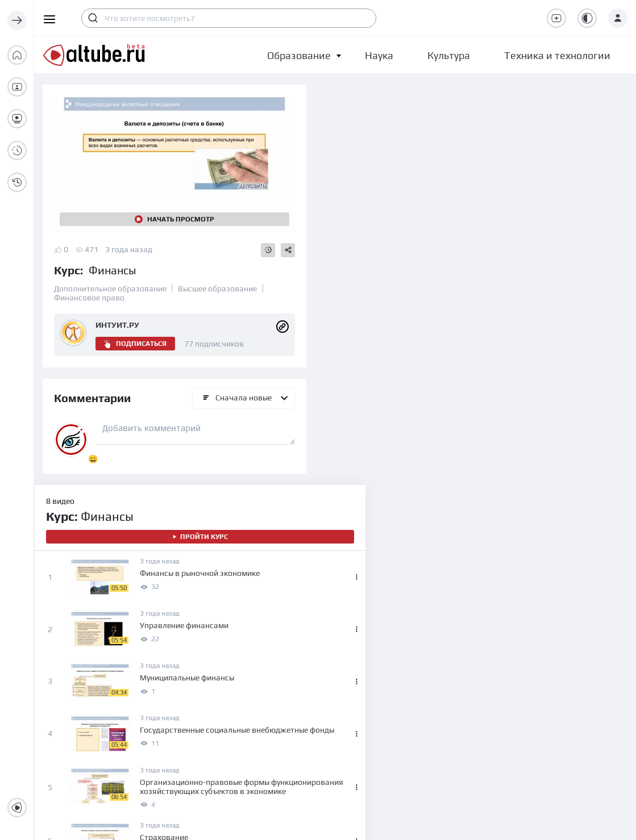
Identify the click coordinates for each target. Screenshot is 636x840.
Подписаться (135, 336)
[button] (299, 55)
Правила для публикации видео (554, 712)
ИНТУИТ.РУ (117, 317)
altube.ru (349, 822)
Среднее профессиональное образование (249, 717)
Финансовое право (89, 290)
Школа (210, 692)
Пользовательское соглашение (553, 671)
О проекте (89, 651)
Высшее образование (217, 281)
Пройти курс (461, 136)
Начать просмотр (168, 211)
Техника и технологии (387, 712)
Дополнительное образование (110, 281)
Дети (206, 671)
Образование (299, 55)
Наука (358, 671)
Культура (363, 692)
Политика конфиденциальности (555, 692)
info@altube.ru (68, 695)
